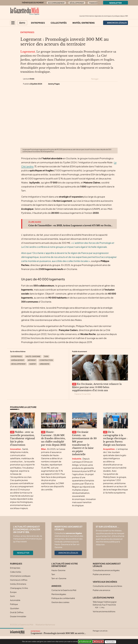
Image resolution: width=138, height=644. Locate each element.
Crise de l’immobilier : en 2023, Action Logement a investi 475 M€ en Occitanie (71, 225)
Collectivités (59, 23)
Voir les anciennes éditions (104, 611)
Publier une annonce (101, 574)
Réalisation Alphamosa (45, 625)
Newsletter (116, 3)
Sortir (12, 596)
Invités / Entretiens (84, 23)
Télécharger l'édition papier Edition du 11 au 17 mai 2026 (105, 605)
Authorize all (85, 642)
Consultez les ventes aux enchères (107, 586)
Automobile (15, 600)
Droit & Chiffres (17, 612)
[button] (13, 23)
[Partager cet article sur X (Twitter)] (102, 79)
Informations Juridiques (20, 576)
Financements (95, 3)
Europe (13, 592)
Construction (46, 360)
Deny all (99, 642)
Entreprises (38, 23)
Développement (77, 3)
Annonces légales (68, 553)
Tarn (46, 356)
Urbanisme (44, 364)
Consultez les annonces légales (106, 570)
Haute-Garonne (33, 356)
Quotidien (15, 608)
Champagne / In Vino (19, 588)
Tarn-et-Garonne (59, 578)
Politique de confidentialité (63, 598)
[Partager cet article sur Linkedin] (111, 79)
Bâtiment (32, 360)
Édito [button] (22, 23)
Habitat (33, 364)
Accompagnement (56, 3)
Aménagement (18, 360)
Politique (14, 604)
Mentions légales (59, 594)
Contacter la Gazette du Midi (64, 590)
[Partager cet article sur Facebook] (107, 79)
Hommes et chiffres (19, 580)
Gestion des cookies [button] (60, 602)
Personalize (111, 642)
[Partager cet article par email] (116, 79)
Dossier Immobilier (18, 616)
